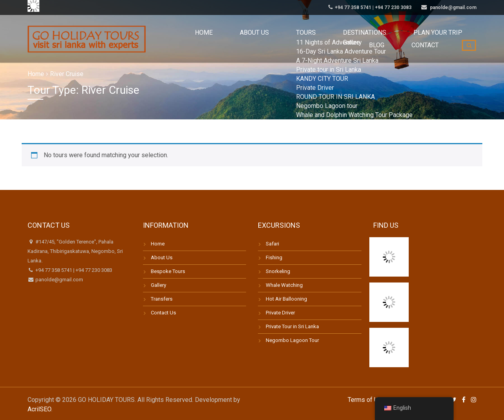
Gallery (158, 285)
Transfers (162, 299)
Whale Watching (284, 285)
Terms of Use (366, 400)
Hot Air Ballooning (286, 299)
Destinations (294, 39)
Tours (250, 39)
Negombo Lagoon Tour (292, 340)
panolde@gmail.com (59, 280)
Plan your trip (351, 39)
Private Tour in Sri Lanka (292, 326)
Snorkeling (278, 271)
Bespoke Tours (168, 271)
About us (211, 39)
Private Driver (280, 313)
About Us (162, 257)
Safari (272, 244)
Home (174, 39)
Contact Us (163, 313)
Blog (396, 39)
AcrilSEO (39, 409)
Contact (432, 39)
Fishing (274, 257)
